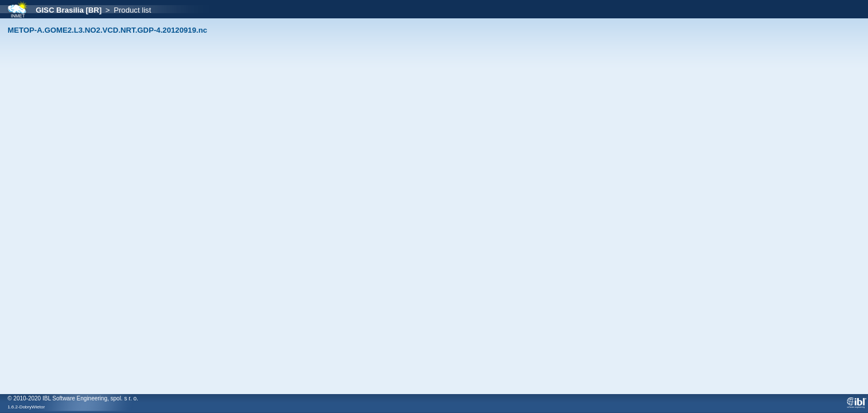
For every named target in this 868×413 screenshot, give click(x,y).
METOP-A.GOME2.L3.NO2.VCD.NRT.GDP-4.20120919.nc (107, 30)
